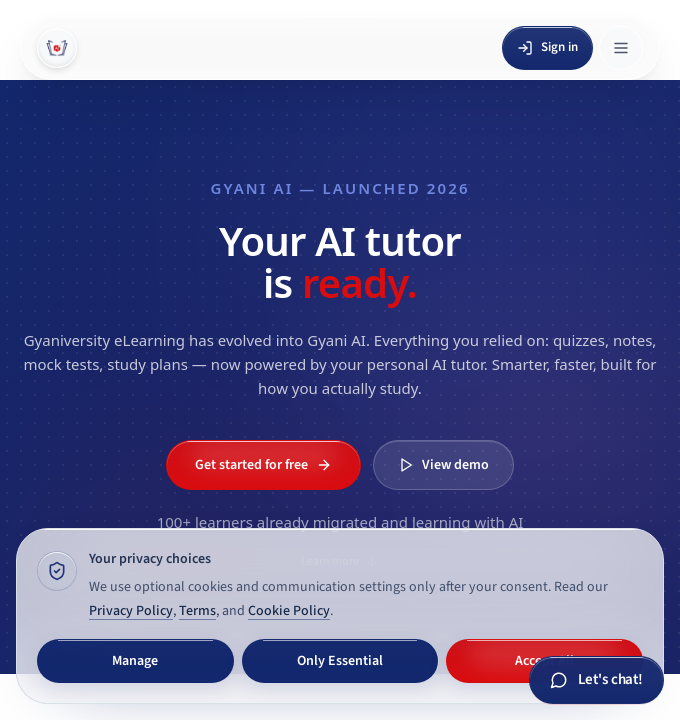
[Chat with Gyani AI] (596, 680)
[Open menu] (621, 48)
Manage (135, 661)
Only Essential (340, 661)
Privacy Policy (131, 611)
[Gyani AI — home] (57, 48)
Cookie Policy (289, 611)
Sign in (547, 47)
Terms (197, 611)
